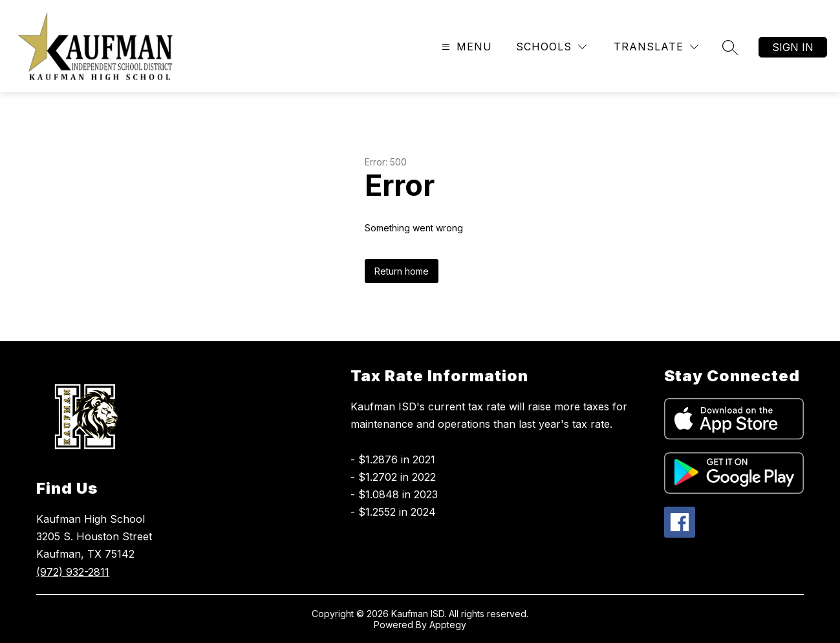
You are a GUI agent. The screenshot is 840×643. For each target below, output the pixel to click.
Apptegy (448, 625)
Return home (402, 271)
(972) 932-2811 (73, 572)
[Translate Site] (656, 47)
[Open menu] (465, 47)
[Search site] (730, 47)
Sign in (793, 47)
